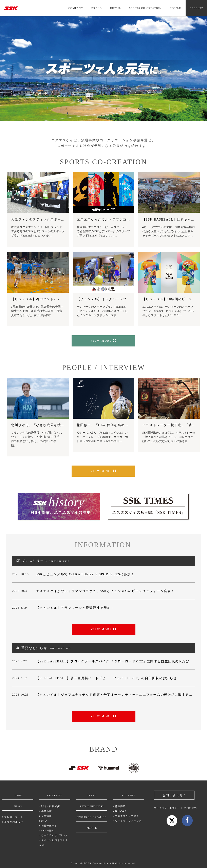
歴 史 (43, 821)
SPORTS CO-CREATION (145, 8)
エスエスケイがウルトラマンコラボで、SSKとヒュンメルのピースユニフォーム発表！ (105, 591)
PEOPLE (175, 8)
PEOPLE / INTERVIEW (101, 368)
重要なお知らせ (13, 822)
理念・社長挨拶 (50, 806)
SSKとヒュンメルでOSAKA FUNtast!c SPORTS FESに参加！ (85, 574)
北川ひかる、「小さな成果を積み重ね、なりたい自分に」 (57, 425)
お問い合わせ (174, 795)
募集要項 (119, 806)
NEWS (18, 806)
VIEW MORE (103, 341)
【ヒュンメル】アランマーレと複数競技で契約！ (75, 608)
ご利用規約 (190, 808)
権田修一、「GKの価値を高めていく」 (108, 425)
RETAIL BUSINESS (92, 806)
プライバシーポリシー (167, 808)
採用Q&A (120, 811)
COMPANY (76, 8)
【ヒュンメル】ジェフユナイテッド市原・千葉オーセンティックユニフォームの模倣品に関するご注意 (118, 695)
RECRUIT (196, 8)
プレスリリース (13, 817)
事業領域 (45, 811)
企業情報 (45, 816)
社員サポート (48, 826)
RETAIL (116, 8)
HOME (18, 795)
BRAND (97, 8)
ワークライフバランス (53, 835)
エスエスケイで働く (126, 816)
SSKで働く (47, 831)
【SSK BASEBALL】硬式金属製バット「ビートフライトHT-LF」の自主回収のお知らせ (106, 678)
